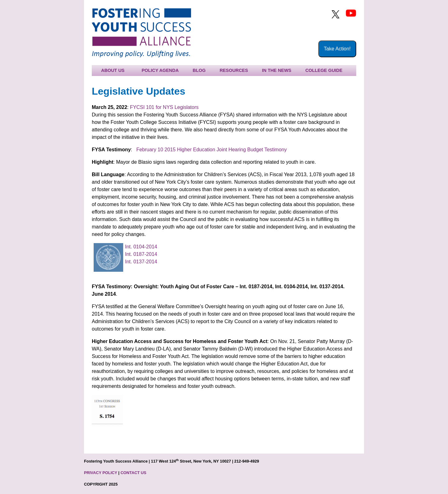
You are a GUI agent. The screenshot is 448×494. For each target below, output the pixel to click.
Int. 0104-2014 (141, 247)
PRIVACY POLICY (101, 473)
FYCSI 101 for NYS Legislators (164, 107)
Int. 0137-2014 (141, 262)
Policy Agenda (160, 70)
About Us (113, 70)
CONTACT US (133, 473)
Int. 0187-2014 (141, 254)
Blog (199, 70)
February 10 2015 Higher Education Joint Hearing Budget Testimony (212, 150)
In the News (277, 70)
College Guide (324, 70)
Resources (234, 70)
